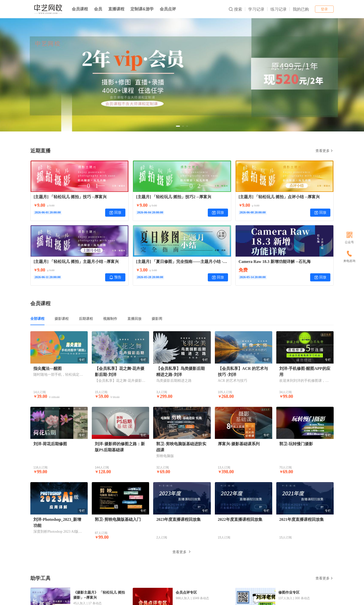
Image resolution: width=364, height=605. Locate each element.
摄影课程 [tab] (62, 319)
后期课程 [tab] (86, 319)
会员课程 (80, 9)
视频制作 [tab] (110, 319)
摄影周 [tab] (157, 319)
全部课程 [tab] (37, 319)
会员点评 (168, 9)
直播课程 (116, 9)
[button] (178, 126)
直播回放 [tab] (134, 319)
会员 (98, 9)
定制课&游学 (142, 9)
